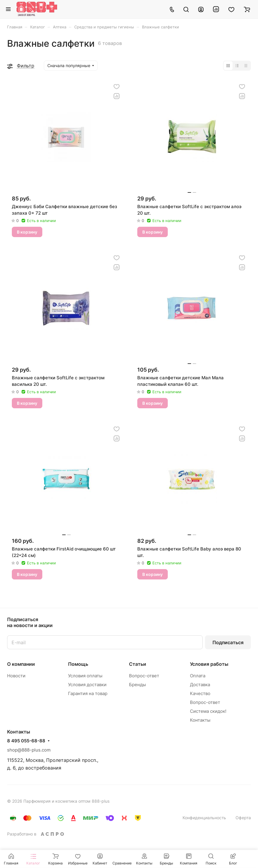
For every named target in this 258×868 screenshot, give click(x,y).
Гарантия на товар (88, 693)
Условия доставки (87, 685)
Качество (200, 693)
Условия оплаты (85, 676)
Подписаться (228, 642)
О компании (21, 664)
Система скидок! (208, 711)
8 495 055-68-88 (26, 741)
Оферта (243, 818)
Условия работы (209, 664)
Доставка (200, 685)
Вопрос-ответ (144, 676)
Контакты (200, 720)
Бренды (137, 685)
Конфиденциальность (204, 818)
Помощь (78, 664)
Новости (16, 676)
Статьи (138, 664)
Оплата (198, 676)
